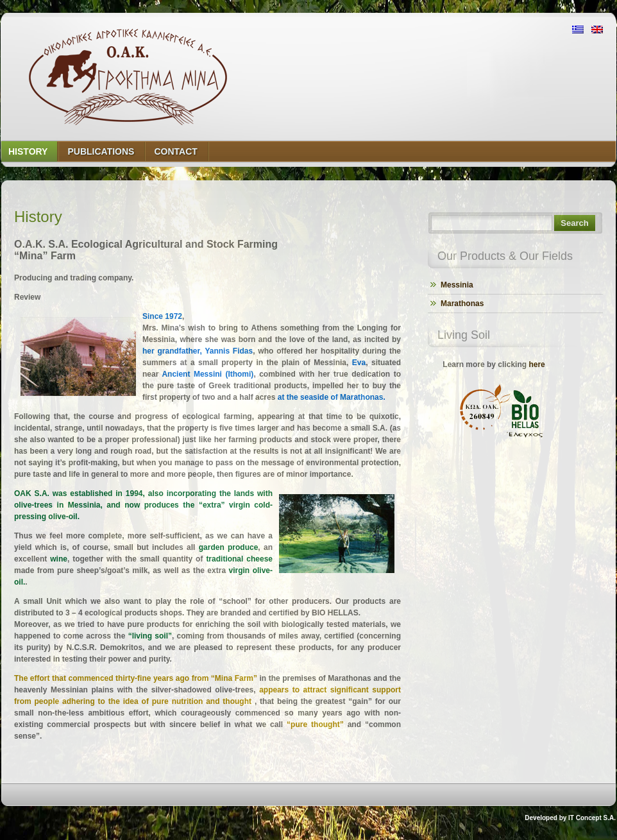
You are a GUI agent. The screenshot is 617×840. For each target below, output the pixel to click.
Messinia (457, 285)
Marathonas (462, 304)
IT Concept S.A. (592, 818)
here (537, 364)
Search (574, 223)
